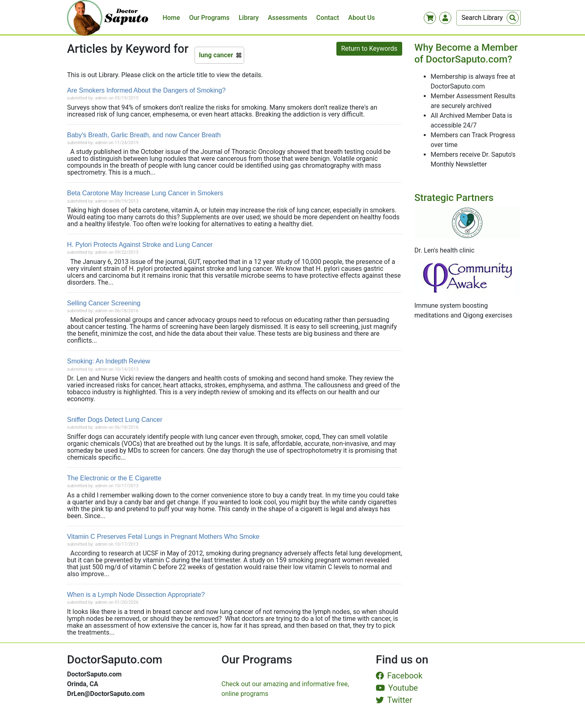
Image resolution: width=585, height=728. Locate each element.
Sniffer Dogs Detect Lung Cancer (115, 420)
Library (248, 18)
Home (171, 18)
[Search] (489, 18)
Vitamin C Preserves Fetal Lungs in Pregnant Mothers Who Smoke (163, 537)
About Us (362, 18)
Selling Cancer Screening (104, 303)
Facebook (399, 676)
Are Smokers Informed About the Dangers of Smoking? (146, 90)
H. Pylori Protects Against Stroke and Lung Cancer (140, 245)
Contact (328, 18)
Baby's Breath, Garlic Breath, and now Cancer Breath (144, 135)
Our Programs (210, 18)
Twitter (394, 700)
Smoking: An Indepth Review (109, 361)
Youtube (397, 688)
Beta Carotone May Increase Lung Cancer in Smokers (145, 193)
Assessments (287, 18)
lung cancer (216, 55)
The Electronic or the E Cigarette (114, 478)
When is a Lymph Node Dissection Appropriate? (136, 595)
